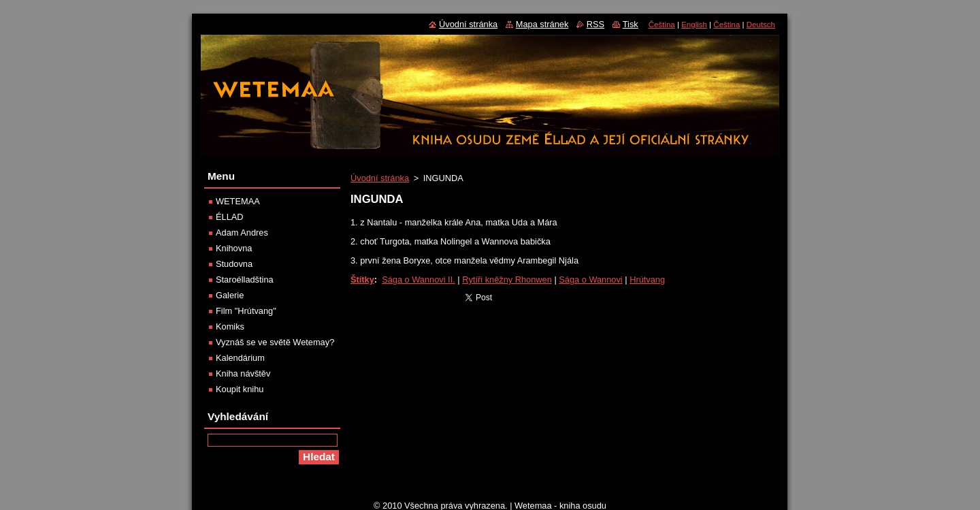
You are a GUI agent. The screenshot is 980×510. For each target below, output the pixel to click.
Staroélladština (245, 280)
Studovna (234, 264)
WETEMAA (238, 201)
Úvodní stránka (380, 178)
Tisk (631, 24)
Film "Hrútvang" (246, 311)
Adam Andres (242, 233)
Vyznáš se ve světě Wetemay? (275, 342)
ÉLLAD (230, 217)
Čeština (662, 25)
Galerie (230, 295)
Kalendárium (240, 358)
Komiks (230, 326)
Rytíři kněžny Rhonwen (507, 280)
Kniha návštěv (243, 373)
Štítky (362, 280)
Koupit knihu (240, 389)
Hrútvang (647, 280)
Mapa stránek (542, 24)
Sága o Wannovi (590, 280)
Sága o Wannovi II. (419, 280)
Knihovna (234, 248)
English (694, 25)
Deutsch (761, 25)
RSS (595, 24)
